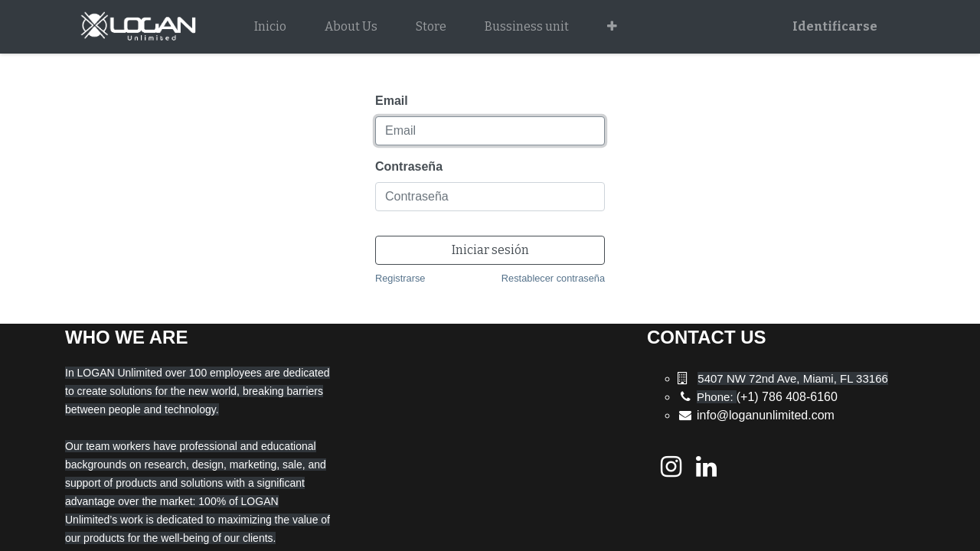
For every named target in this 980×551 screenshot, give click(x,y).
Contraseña (409, 166)
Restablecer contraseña (553, 278)
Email (392, 101)
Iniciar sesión (490, 250)
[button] (612, 27)
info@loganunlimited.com (766, 415)
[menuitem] (270, 27)
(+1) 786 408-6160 (767, 397)
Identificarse (835, 26)
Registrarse (400, 278)
